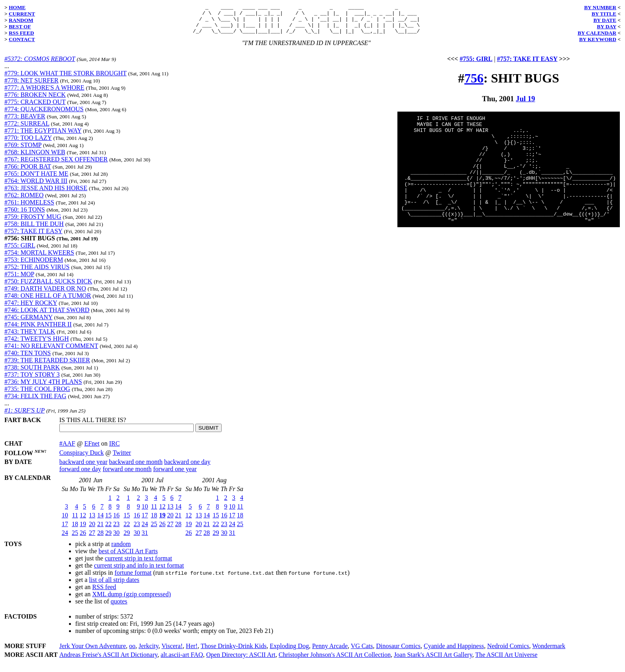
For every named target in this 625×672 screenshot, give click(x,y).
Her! (192, 652)
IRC (115, 449)
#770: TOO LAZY (28, 144)
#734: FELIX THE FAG (35, 402)
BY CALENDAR (597, 33)
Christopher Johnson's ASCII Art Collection (335, 661)
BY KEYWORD (598, 39)
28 (100, 539)
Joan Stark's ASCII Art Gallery (433, 661)
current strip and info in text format (139, 571)
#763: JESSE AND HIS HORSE (46, 194)
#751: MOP (19, 280)
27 (92, 539)
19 (83, 530)
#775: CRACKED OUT (35, 108)
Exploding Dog (289, 652)
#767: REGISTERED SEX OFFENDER (56, 165)
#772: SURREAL (27, 129)
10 (65, 521)
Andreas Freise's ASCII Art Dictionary (108, 661)
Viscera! (172, 652)
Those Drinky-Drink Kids (233, 652)
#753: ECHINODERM (34, 266)
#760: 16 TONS (25, 215)
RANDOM (21, 20)
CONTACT (22, 39)
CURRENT (22, 14)
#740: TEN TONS (28, 359)
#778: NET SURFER (31, 86)
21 (100, 530)
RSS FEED (21, 33)
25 (75, 539)
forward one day (80, 475)
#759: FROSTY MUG (33, 223)
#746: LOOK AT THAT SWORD (47, 316)
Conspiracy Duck (82, 459)
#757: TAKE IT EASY (33, 237)
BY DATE (605, 20)
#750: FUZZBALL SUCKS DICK (48, 287)
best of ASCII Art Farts (128, 557)
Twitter (122, 459)
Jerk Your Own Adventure (93, 652)
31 (145, 539)
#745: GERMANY (28, 323)
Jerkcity (149, 652)
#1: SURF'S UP (25, 416)
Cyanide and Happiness (454, 652)
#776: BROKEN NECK (35, 101)
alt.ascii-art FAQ (182, 661)
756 (474, 84)
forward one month (127, 475)
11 (75, 521)
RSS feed (104, 593)
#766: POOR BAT (28, 172)
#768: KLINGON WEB (35, 158)
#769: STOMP (23, 151)
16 (116, 521)
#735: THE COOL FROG (37, 395)
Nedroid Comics (508, 652)
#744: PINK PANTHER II (38, 330)
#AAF (67, 449)
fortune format (133, 579)
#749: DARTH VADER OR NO (45, 294)
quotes (119, 607)
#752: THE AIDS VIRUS (37, 273)
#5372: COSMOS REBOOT (40, 65)
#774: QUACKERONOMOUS (44, 115)
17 (65, 530)
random (121, 550)
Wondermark (549, 652)
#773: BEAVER (25, 122)
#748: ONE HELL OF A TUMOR (48, 302)
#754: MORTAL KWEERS (39, 258)
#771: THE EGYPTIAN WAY (43, 137)
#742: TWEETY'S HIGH (37, 345)
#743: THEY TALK (30, 337)
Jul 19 (525, 105)
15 (108, 521)
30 (116, 539)
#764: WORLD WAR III (36, 187)
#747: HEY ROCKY (31, 309)
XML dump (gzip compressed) (131, 600)
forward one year (175, 475)
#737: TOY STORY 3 (32, 380)
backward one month (136, 468)
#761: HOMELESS (29, 208)
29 (108, 539)
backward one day (187, 468)
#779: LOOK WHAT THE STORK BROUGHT (66, 79)
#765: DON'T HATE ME (36, 180)
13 (92, 521)
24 (65, 539)
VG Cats (362, 652)
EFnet (92, 449)
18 (75, 530)
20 (92, 530)
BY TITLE (604, 14)
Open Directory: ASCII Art (241, 661)
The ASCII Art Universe (506, 661)
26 (83, 539)
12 (83, 521)
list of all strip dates (114, 586)
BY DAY (607, 27)
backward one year (84, 468)
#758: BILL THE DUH (34, 230)
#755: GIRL (20, 251)
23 (116, 530)
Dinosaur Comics (399, 652)
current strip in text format (139, 564)
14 (100, 521)
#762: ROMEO (24, 201)
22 (108, 530)
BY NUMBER (600, 7)
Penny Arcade (330, 652)
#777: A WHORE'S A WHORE (44, 93)
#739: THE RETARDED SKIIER (47, 366)
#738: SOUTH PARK (32, 373)
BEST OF (20, 27)
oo (132, 652)
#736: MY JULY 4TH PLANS (43, 388)
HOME (17, 7)
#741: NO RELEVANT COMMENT (51, 352)
